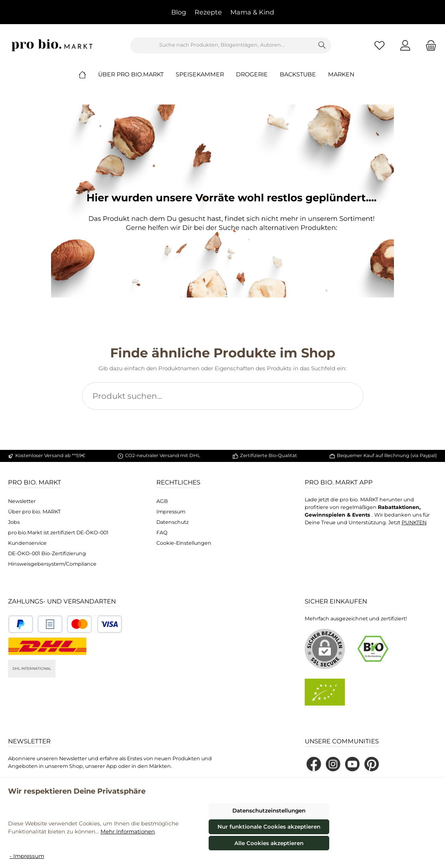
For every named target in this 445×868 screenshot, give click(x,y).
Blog (179, 12)
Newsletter (22, 501)
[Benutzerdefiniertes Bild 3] (94, 624)
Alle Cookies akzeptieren (269, 843)
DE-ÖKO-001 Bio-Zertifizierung (47, 553)
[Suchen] (322, 45)
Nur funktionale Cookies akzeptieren (269, 827)
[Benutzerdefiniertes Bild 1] (21, 624)
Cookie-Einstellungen (184, 543)
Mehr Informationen (128, 831)
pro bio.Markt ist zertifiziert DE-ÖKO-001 (58, 532)
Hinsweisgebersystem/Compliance (52, 564)
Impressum (171, 512)
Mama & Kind (252, 12)
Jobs (14, 522)
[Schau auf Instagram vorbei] (333, 764)
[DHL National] (47, 646)
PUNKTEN (414, 522)
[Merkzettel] (379, 45)
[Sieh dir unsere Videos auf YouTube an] (352, 764)
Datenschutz (172, 522)
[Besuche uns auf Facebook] (314, 764)
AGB (162, 501)
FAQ (162, 532)
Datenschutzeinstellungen (269, 811)
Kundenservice (27, 543)
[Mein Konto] (405, 45)
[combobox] (222, 45)
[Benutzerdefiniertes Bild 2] (50, 624)
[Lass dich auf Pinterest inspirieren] (372, 764)
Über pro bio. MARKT (34, 512)
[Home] (88, 74)
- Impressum (27, 856)
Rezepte (208, 12)
